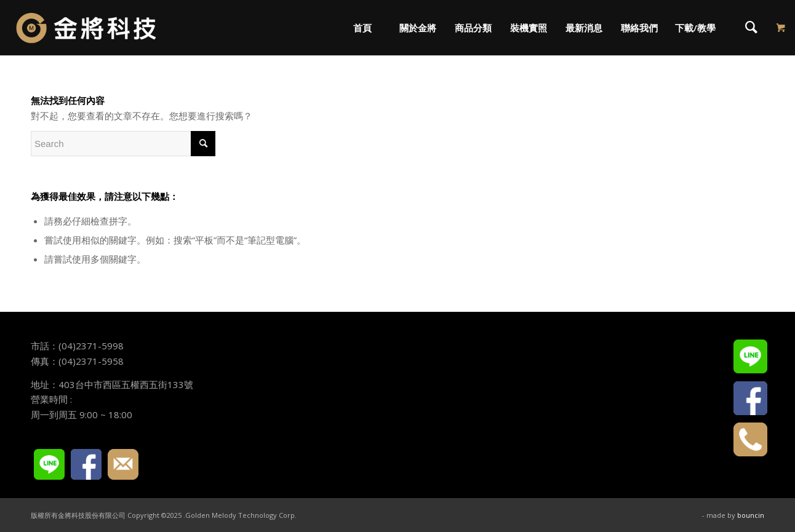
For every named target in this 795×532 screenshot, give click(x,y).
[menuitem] (362, 28)
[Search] (751, 28)
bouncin (751, 515)
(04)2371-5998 (91, 346)
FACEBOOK (86, 464)
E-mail (123, 464)
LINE (49, 464)
